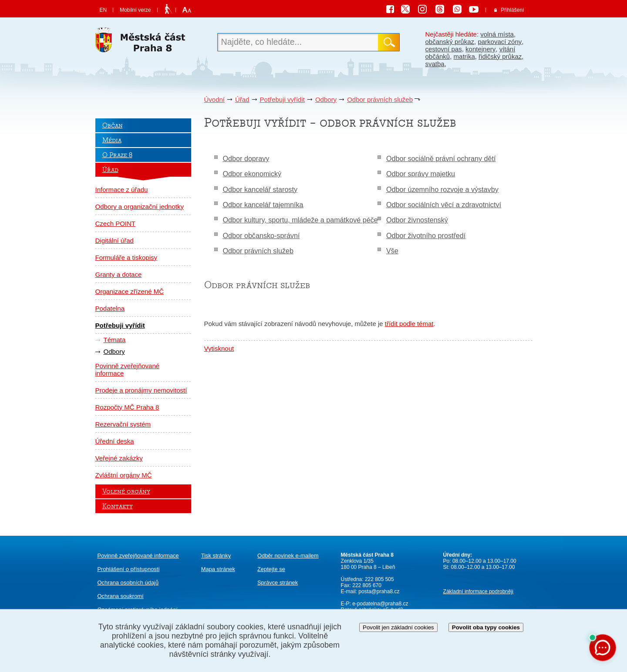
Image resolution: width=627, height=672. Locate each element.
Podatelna (110, 308)
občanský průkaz (450, 42)
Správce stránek (278, 583)
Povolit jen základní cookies (398, 627)
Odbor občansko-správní (261, 235)
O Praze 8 (117, 155)
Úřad (242, 99)
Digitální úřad (115, 240)
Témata (115, 340)
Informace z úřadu (122, 190)
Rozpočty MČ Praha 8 (127, 407)
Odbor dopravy (246, 158)
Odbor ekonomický (252, 174)
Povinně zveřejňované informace (128, 370)
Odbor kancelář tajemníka (263, 205)
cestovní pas (444, 49)
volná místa (497, 34)
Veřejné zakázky (119, 458)
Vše (392, 251)
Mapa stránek (218, 569)
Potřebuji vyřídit (282, 99)
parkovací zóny (500, 42)
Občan (113, 125)
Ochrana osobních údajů (128, 583)
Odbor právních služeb (380, 99)
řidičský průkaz (500, 56)
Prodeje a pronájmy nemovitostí (141, 390)
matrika (464, 56)
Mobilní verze (135, 10)
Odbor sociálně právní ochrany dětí (441, 158)
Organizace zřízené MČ (130, 291)
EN (103, 10)
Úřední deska (115, 441)
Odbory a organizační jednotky (140, 207)
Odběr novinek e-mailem (288, 556)
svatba (435, 64)
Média (112, 140)
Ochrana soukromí (121, 596)
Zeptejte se (271, 569)
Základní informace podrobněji (478, 591)
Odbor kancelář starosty (260, 189)
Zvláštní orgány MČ (124, 475)
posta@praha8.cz (379, 591)
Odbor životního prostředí (426, 235)
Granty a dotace (119, 274)
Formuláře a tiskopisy (126, 257)
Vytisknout (219, 348)
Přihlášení (512, 10)
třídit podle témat (409, 324)
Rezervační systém (123, 424)
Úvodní (215, 99)
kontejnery (480, 49)
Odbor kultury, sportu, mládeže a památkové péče (300, 220)
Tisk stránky (216, 556)
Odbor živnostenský (417, 220)
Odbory (326, 99)
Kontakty (118, 506)
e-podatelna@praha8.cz (380, 604)
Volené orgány (126, 491)
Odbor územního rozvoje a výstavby (442, 189)
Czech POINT (116, 223)
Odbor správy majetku (421, 174)
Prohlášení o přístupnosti (129, 569)
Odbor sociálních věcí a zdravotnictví (444, 205)
